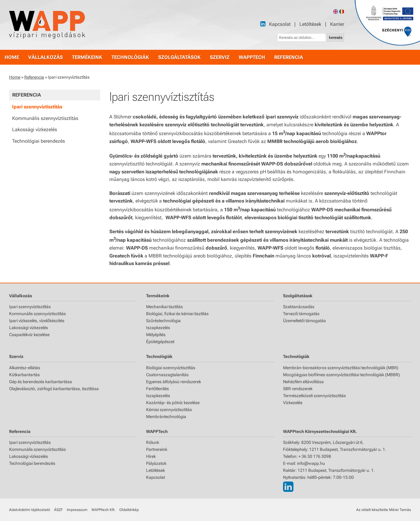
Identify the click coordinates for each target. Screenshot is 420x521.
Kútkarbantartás (24, 375)
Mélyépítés (156, 335)
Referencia (34, 77)
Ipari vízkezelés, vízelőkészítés (37, 321)
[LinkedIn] (263, 24)
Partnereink (157, 449)
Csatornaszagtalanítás (167, 375)
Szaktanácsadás (299, 307)
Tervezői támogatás (301, 314)
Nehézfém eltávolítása (303, 382)
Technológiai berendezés (39, 141)
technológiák (130, 57)
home (12, 57)
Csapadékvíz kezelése (29, 335)
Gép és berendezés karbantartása (41, 382)
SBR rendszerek (298, 389)
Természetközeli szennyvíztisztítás (314, 396)
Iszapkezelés (158, 328)
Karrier (337, 24)
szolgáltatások (179, 57)
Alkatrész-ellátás (25, 368)
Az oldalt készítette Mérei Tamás (384, 510)
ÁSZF (58, 510)
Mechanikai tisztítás (164, 307)
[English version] (336, 12)
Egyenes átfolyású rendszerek (174, 382)
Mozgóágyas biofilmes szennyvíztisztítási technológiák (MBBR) (341, 375)
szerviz (220, 57)
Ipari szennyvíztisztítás (37, 107)
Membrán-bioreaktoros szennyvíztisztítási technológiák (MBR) (341, 368)
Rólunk (153, 442)
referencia (289, 57)
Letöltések (310, 24)
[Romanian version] (342, 12)
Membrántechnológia (166, 417)
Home (15, 77)
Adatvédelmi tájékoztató (30, 510)
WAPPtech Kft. (103, 510)
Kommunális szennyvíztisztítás (45, 118)
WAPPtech (252, 57)
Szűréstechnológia (163, 321)
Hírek (151, 456)
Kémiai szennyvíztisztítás (169, 410)
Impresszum (77, 510)
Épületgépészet (160, 342)
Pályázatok (156, 463)
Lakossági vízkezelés (35, 129)
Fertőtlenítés (157, 389)
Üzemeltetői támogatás (304, 321)
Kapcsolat (280, 24)
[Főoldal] (47, 25)
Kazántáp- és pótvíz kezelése (173, 403)
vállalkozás (46, 57)
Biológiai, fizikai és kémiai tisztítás (177, 314)
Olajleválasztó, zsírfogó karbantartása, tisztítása (54, 389)
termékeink (87, 57)
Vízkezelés (293, 403)
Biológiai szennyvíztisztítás (171, 368)
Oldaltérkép (129, 510)
